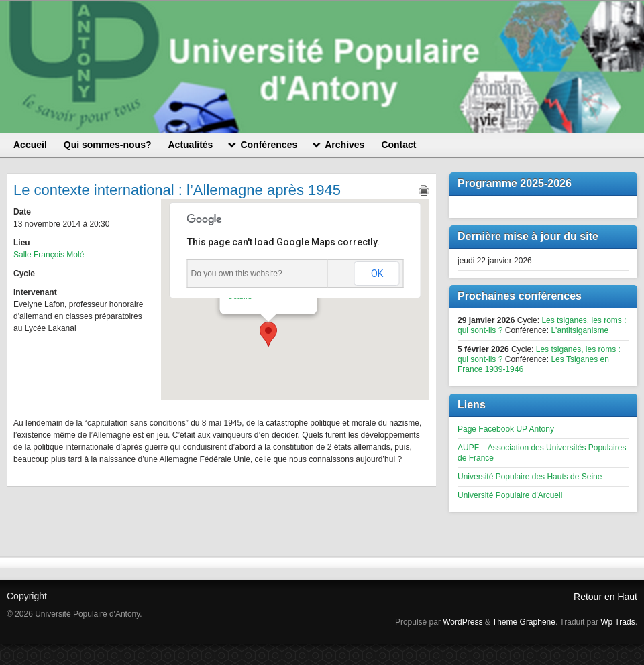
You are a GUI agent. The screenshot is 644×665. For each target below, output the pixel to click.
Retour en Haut (605, 597)
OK (377, 274)
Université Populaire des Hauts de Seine (530, 477)
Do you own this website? (237, 274)
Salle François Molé (49, 255)
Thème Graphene (524, 622)
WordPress (463, 622)
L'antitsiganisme (580, 330)
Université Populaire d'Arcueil (510, 495)
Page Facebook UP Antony (506, 429)
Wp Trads (618, 622)
